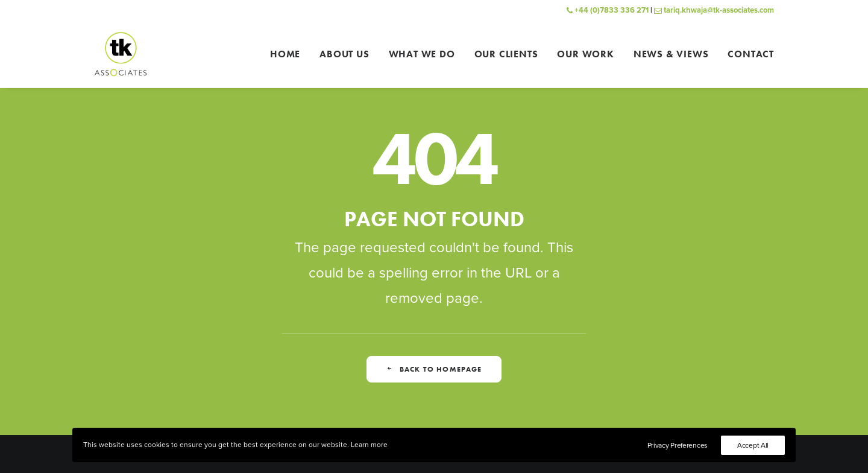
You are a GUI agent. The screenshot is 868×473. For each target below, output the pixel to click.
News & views (671, 54)
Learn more (369, 445)
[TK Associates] (121, 54)
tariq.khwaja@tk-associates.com (714, 10)
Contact (751, 54)
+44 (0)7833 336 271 (608, 10)
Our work (585, 54)
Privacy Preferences (678, 445)
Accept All (753, 445)
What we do (422, 54)
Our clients (506, 54)
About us (344, 54)
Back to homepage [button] (434, 369)
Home (285, 54)
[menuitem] (289, 54)
